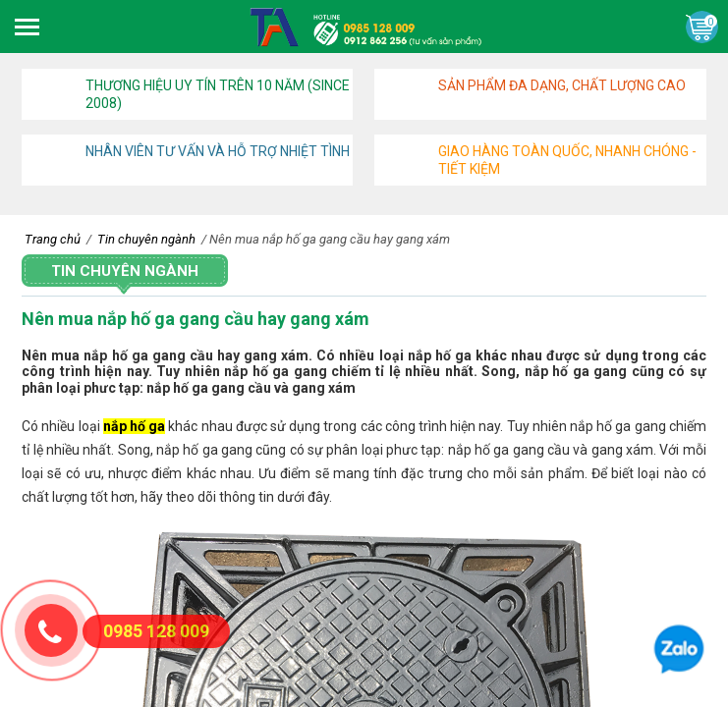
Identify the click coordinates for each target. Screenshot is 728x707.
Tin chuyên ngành (125, 271)
